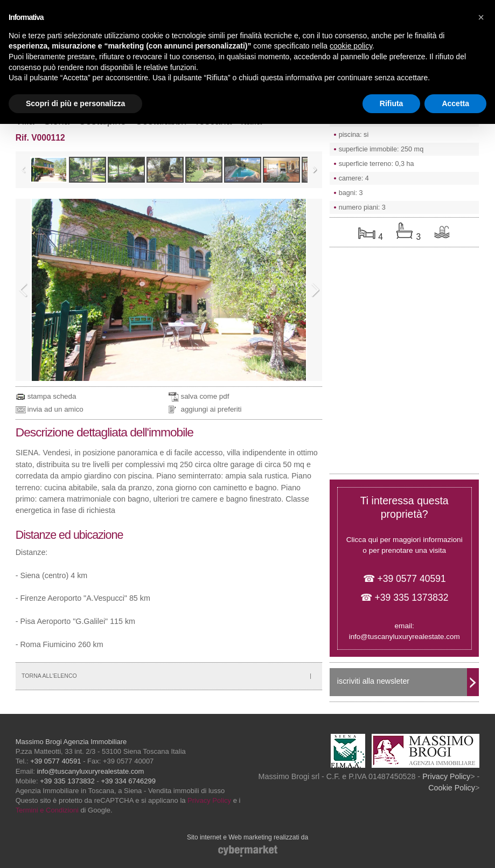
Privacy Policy (209, 800)
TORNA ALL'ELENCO (49, 676)
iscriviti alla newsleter (373, 681)
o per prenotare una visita (404, 550)
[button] (481, 17)
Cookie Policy (452, 788)
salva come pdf (205, 396)
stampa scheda (52, 396)
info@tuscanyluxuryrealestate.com (404, 637)
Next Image (315, 290)
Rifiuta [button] (392, 103)
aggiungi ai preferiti (211, 409)
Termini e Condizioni (47, 810)
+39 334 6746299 (128, 781)
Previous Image (23, 290)
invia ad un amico (55, 409)
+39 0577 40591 (55, 761)
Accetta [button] (455, 103)
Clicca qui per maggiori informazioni (405, 540)
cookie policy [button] (351, 46)
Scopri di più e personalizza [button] (75, 103)
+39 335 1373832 (67, 781)
